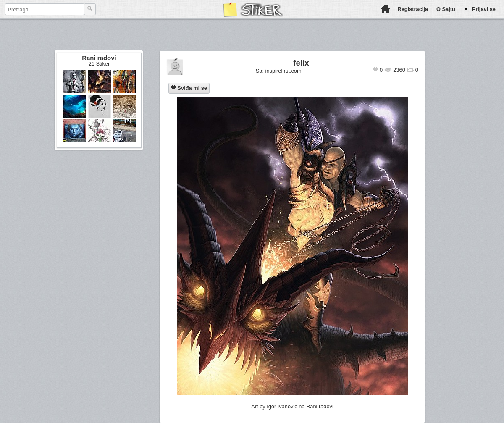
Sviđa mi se (189, 88)
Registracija (413, 9)
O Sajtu (446, 9)
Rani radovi (99, 58)
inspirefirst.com (283, 71)
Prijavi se (484, 9)
